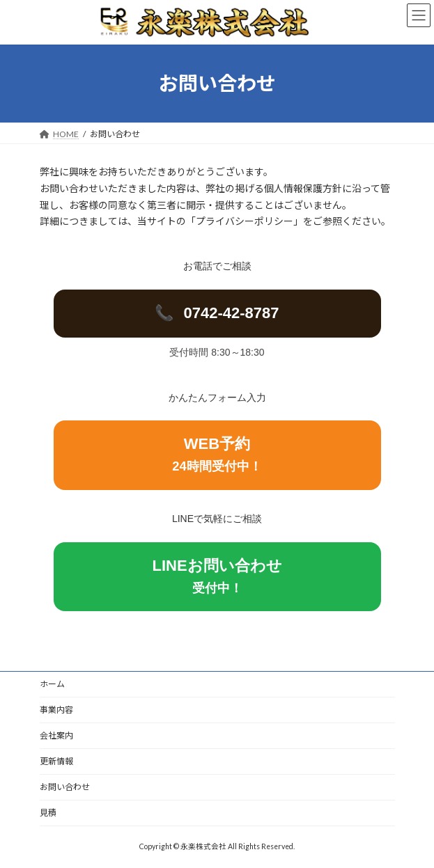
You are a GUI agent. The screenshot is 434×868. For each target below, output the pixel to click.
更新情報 (56, 761)
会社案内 (56, 735)
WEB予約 (217, 454)
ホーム (52, 684)
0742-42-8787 (217, 313)
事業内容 (56, 710)
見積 (48, 813)
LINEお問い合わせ (217, 576)
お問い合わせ (65, 787)
